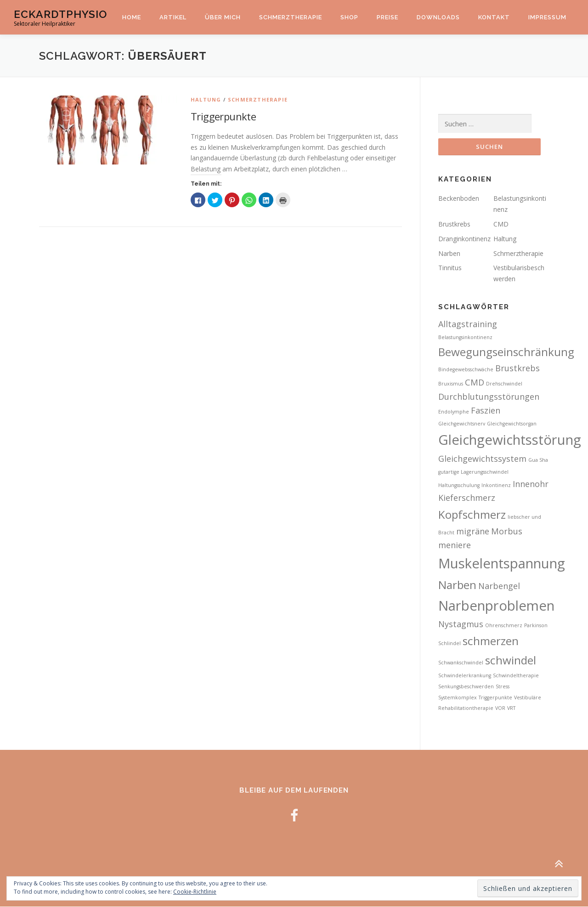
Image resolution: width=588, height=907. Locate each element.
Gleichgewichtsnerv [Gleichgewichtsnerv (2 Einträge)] (462, 424)
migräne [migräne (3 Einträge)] (473, 531)
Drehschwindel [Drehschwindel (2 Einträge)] (504, 384)
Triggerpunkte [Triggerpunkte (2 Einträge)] (495, 697)
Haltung (206, 99)
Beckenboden (459, 199)
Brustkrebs (454, 224)
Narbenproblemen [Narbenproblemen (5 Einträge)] (496, 606)
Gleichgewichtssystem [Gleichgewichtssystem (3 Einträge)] (482, 459)
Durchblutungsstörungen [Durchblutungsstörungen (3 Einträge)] (489, 397)
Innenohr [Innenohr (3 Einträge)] (531, 484)
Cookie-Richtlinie (195, 892)
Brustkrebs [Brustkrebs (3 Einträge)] (517, 368)
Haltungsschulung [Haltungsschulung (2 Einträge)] (459, 485)
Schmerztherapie (291, 17)
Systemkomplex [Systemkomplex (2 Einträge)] (458, 697)
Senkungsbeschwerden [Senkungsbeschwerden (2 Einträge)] (466, 687)
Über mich (223, 17)
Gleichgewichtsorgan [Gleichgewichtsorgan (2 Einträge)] (512, 424)
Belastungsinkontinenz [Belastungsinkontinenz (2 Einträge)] (465, 338)
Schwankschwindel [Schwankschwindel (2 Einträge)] (461, 663)
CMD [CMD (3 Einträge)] (475, 383)
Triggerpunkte (223, 116)
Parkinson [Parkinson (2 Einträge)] (536, 626)
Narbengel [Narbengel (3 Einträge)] (499, 586)
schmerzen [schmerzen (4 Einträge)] (491, 641)
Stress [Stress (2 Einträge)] (503, 687)
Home (132, 17)
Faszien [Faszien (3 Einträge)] (486, 411)
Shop (349, 17)
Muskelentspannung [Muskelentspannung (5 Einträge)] (502, 564)
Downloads (438, 17)
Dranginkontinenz (464, 239)
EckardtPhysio (60, 14)
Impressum (547, 17)
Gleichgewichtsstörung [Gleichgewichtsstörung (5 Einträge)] (510, 440)
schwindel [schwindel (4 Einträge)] (511, 660)
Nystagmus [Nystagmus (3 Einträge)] (461, 624)
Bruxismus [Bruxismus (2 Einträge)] (451, 384)
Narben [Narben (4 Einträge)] (457, 585)
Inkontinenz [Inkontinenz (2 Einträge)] (496, 485)
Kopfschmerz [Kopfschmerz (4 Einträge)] (472, 515)
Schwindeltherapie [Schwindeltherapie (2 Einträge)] (516, 676)
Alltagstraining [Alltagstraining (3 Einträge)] (468, 324)
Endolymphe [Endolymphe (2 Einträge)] (454, 412)
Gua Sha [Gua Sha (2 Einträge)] (538, 460)
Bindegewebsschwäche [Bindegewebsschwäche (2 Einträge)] (466, 370)
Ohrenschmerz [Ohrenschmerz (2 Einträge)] (504, 626)
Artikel (173, 17)
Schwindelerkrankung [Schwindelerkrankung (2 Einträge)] (465, 676)
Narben (449, 253)
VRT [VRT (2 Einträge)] (511, 709)
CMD (501, 224)
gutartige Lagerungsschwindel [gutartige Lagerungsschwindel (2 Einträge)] (473, 472)
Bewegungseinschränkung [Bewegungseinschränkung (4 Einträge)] (506, 352)
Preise (387, 17)
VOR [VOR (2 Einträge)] (500, 709)
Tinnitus (450, 268)
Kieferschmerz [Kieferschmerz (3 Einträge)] (467, 498)
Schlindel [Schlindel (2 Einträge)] (449, 644)
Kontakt (494, 17)
